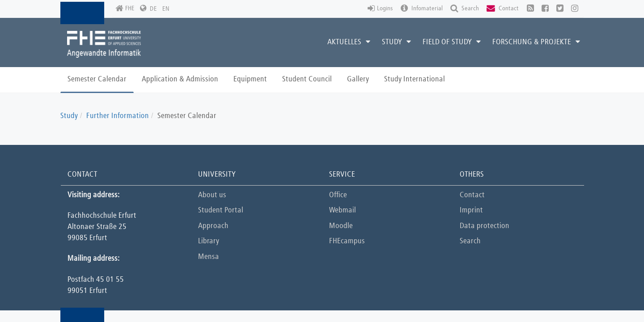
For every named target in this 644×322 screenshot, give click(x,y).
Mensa (209, 257)
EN (166, 9)
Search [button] (465, 9)
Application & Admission (180, 79)
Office (338, 195)
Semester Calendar (97, 79)
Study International (415, 79)
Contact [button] (503, 9)
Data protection (485, 226)
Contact (472, 195)
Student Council (307, 79)
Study (69, 116)
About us (212, 195)
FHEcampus (347, 241)
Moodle (341, 226)
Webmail (343, 210)
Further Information (118, 116)
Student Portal (221, 210)
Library (209, 241)
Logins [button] (380, 9)
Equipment (250, 79)
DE (153, 9)
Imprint (471, 210)
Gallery (358, 79)
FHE (125, 9)
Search (470, 241)
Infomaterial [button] (422, 9)
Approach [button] (213, 226)
